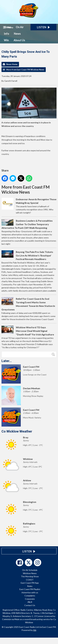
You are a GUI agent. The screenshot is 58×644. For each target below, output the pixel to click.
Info (7, 34)
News (17, 34)
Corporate (30, 599)
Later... (7, 361)
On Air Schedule (30, 570)
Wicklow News (30, 573)
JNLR (30, 602)
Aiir (35, 630)
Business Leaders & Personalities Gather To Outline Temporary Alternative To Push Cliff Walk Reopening (27, 224)
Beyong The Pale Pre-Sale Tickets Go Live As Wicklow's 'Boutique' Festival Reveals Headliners (34, 255)
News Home (12, 64)
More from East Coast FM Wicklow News (25, 70)
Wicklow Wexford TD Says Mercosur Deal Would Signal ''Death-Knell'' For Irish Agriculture (35, 331)
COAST (30, 580)
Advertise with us (30, 592)
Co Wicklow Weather (17, 431)
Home (7, 27)
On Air (20, 27)
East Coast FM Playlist (30, 589)
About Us (19, 40)
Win (6, 40)
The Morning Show (30, 576)
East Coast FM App (30, 583)
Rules (30, 586)
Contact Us (30, 605)
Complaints (30, 596)
